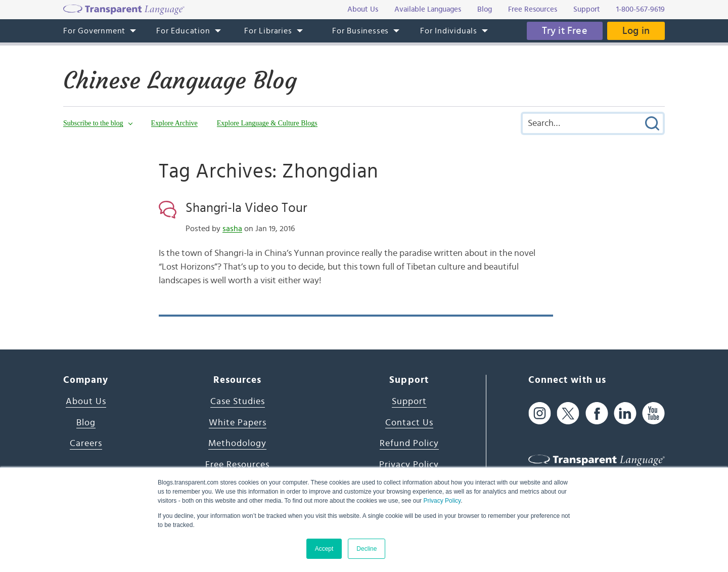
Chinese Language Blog (180, 80)
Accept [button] (324, 549)
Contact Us (409, 423)
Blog (86, 423)
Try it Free (565, 31)
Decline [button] (367, 549)
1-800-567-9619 (641, 9)
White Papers (238, 423)
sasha (232, 229)
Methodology (237, 444)
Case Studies (238, 402)
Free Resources (237, 465)
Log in (636, 31)
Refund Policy (409, 444)
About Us (86, 402)
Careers (86, 444)
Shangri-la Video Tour (246, 208)
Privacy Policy (442, 501)
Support (409, 402)
